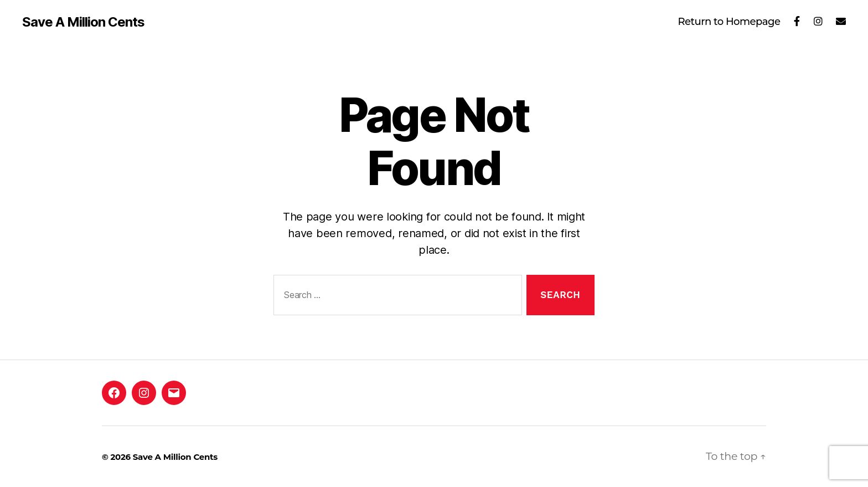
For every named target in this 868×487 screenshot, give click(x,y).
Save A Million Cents (83, 22)
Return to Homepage (729, 22)
